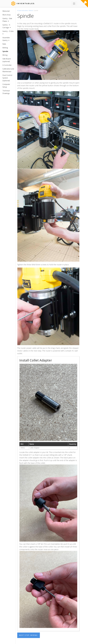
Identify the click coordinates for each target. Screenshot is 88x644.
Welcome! (6, 11)
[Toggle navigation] (74, 4)
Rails (4, 44)
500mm (31, 11)
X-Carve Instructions (23, 11)
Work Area (6, 15)
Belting (5, 48)
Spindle (5, 51)
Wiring (5, 55)
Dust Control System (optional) (7, 78)
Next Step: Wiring (28, 635)
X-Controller (7, 65)
